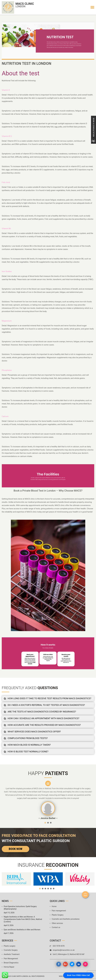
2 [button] (48, 823)
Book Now (15, 849)
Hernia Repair (9, 967)
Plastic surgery (9, 946)
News (5, 901)
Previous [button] (6, 800)
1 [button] (45, 823)
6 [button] (54, 889)
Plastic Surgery (58, 915)
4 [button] (48, 889)
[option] (48, 800)
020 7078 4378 (59, 946)
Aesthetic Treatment (12, 954)
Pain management (59, 911)
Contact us (56, 927)
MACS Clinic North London (17, 976)
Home (54, 906)
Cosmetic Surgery (11, 950)
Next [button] (90, 800)
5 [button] (51, 889)
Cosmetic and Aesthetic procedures (66, 919)
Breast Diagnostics (11, 963)
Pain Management (11, 959)
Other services (57, 923)
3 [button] (51, 823)
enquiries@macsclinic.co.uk (64, 950)
